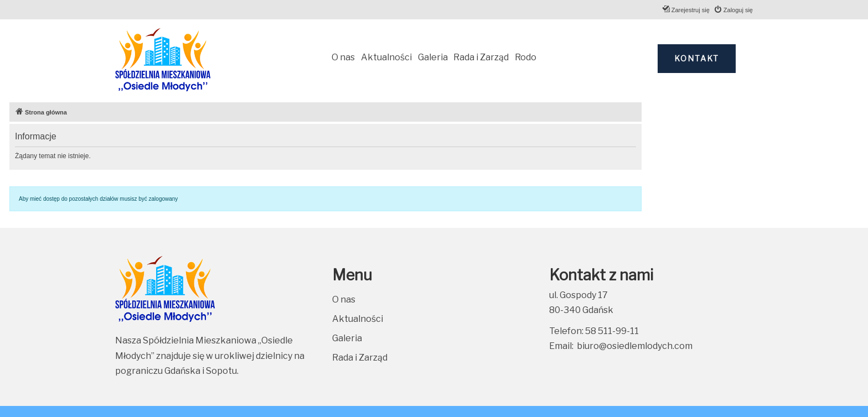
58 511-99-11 (612, 331)
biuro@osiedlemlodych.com (635, 346)
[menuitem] (733, 10)
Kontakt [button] (697, 58)
